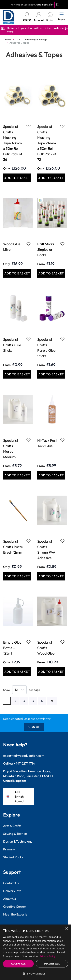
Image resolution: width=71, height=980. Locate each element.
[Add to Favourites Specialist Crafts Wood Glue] (62, 642)
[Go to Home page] (9, 17)
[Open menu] (62, 14)
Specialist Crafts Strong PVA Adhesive (46, 550)
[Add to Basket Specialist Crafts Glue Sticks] (17, 374)
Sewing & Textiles (15, 834)
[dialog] (35, 952)
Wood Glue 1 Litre (13, 247)
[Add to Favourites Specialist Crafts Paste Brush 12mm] (28, 541)
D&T (18, 40)
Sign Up (34, 727)
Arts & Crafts (12, 826)
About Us (9, 899)
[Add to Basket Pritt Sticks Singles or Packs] (51, 273)
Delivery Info (12, 891)
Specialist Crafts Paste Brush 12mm (13, 547)
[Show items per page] (19, 690)
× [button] (67, 929)
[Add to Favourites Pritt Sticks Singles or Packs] (62, 244)
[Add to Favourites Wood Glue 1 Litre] (28, 244)
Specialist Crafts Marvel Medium (11, 449)
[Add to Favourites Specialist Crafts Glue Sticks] (28, 339)
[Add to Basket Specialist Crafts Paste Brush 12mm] (17, 576)
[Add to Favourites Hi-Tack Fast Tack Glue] (62, 440)
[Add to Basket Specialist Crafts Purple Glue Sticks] (51, 374)
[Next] (52, 701)
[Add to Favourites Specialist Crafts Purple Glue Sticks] (62, 339)
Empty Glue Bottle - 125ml (12, 648)
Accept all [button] (18, 964)
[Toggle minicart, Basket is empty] (50, 17)
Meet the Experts (15, 914)
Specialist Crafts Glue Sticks (12, 345)
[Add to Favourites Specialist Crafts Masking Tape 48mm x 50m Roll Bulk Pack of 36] (28, 126)
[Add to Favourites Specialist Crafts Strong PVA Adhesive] (62, 541)
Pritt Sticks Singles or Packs (46, 249)
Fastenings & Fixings (36, 40)
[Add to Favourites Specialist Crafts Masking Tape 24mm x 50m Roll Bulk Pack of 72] (62, 126)
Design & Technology (18, 841)
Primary (9, 849)
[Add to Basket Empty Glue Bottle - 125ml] (17, 672)
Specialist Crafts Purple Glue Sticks (46, 348)
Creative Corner (15, 906)
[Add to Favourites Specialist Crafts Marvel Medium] (28, 440)
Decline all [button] (52, 964)
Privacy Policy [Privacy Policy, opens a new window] (48, 956)
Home (8, 40)
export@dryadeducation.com (24, 756)
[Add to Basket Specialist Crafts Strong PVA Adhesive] (51, 576)
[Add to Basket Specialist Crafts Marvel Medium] (17, 475)
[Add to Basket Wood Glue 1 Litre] (17, 273)
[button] (35, 974)
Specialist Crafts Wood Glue (46, 648)
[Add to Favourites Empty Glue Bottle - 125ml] (28, 642)
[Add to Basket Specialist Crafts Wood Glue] (51, 672)
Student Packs (13, 857)
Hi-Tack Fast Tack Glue (47, 443)
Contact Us (11, 883)
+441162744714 (24, 763)
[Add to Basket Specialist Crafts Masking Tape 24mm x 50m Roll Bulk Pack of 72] (51, 178)
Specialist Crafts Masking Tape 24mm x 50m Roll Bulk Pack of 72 (47, 143)
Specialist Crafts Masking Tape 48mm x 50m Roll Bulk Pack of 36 (13, 143)
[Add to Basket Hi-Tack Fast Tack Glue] (51, 475)
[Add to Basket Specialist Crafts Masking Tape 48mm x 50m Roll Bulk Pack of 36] (17, 178)
